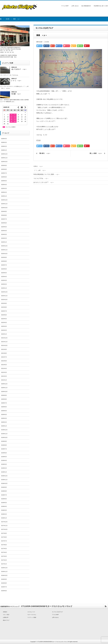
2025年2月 (4, 192)
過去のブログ (6, 620)
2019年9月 (4, 441)
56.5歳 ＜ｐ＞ (16, 94)
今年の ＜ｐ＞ (38, 166)
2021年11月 (4, 342)
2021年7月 (4, 357)
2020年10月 (4, 392)
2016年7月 (4, 587)
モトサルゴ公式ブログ (57, 612)
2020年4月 (4, 415)
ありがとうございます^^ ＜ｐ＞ (44, 182)
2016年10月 (4, 575)
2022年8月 (4, 307)
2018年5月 (4, 503)
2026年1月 (4, 150)
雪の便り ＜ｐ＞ (45, 153)
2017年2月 (4, 560)
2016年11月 (4, 572)
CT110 (38, 140)
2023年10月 (4, 254)
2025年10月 (4, 162)
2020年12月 (4, 384)
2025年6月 (4, 177)
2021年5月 (4, 365)
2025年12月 (4, 154)
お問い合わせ (75, 6)
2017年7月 (4, 541)
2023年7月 (4, 265)
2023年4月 (4, 277)
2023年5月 (4, 273)
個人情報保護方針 (86, 6)
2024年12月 (4, 200)
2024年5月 (4, 227)
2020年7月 (4, 403)
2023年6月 (4, 269)
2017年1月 (4, 564)
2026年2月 (4, 146)
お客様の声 (6, 617)
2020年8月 (4, 399)
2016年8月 (4, 583)
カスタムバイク (31, 612)
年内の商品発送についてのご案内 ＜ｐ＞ (47, 174)
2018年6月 (4, 499)
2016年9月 (4, 579)
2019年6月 (4, 453)
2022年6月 (4, 315)
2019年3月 (4, 464)
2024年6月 (4, 223)
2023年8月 (4, 261)
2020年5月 (4, 411)
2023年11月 (4, 250)
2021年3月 (4, 372)
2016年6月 (4, 591)
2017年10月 (4, 529)
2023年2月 (4, 284)
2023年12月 (4, 246)
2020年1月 (4, 426)
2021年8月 (4, 353)
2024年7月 (4, 219)
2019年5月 (4, 457)
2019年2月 (4, 468)
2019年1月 (4, 472)
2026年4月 (4, 139)
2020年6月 (4, 407)
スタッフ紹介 (6, 615)
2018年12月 (4, 476)
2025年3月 (4, 188)
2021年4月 (4, 368)
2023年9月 (4, 257)
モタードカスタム (32, 615)
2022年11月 (4, 296)
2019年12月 (4, 430)
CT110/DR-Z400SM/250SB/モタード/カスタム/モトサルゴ (52, 642)
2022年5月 (4, 319)
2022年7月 (4, 311)
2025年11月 (4, 158)
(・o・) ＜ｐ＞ (16, 81)
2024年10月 (4, 208)
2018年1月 (4, 518)
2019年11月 (4, 434)
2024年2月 (4, 238)
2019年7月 (4, 449)
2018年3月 (4, 510)
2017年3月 (4, 556)
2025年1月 (4, 196)
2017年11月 (4, 526)
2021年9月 (4, 349)
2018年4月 (4, 506)
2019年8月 (4, 445)
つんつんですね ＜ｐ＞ (41, 178)
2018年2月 (4, 514)
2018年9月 (4, 487)
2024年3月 (4, 234)
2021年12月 (4, 338)
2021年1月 (4, 380)
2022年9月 (4, 303)
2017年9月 (4, 533)
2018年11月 (4, 480)
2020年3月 (4, 418)
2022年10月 (4, 300)
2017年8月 (4, 537)
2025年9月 (4, 166)
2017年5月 (4, 549)
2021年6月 (4, 361)
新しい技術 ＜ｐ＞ (96, 153)
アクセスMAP (65, 6)
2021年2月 (4, 376)
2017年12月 (4, 522)
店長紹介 (5, 612)
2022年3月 (4, 326)
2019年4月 (4, 460)
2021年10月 (4, 346)
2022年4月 (4, 323)
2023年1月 (4, 288)
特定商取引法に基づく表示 (101, 6)
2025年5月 (4, 181)
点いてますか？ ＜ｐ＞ (19, 69)
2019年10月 (4, 438)
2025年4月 (4, 185)
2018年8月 (4, 491)
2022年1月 (4, 334)
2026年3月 (4, 142)
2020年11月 (4, 388)
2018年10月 (4, 483)
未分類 (8, 19)
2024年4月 (4, 231)
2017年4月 (4, 552)
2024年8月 (4, 215)
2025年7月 (4, 173)
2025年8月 (4, 169)
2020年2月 (4, 422)
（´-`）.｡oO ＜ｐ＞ (40, 170)
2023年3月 (4, 280)
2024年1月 (4, 242)
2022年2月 (4, 330)
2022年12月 (4, 292)
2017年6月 (4, 545)
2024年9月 (4, 211)
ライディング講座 (32, 617)
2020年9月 (4, 395)
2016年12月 (4, 568)
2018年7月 (4, 495)
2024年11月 (4, 204)
